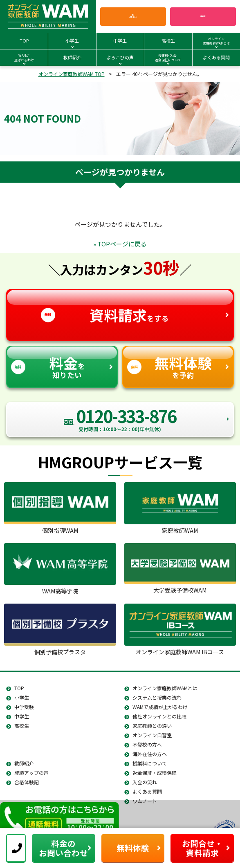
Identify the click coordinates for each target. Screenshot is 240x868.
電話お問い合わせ (133, 17)
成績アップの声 (31, 773)
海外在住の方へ (150, 754)
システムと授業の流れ (157, 697)
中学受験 (24, 707)
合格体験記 (27, 782)
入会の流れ (145, 782)
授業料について (150, 763)
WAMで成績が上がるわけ (160, 707)
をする (120, 307)
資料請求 (203, 16)
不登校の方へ (147, 744)
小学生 (22, 697)
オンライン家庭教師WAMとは (165, 688)
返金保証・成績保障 (155, 773)
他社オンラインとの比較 (159, 716)
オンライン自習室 (152, 735)
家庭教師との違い (152, 726)
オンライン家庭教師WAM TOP (72, 74)
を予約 (178, 363)
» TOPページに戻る (120, 244)
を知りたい (62, 363)
